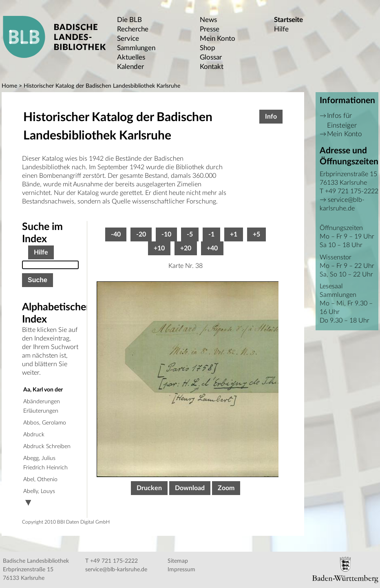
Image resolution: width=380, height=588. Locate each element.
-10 (166, 234)
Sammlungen (136, 48)
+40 (212, 248)
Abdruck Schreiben (47, 447)
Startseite (288, 20)
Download (190, 488)
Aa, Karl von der (43, 390)
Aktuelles (131, 57)
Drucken (149, 488)
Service (128, 39)
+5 (256, 234)
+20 (186, 248)
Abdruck (34, 435)
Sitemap (178, 561)
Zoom (226, 488)
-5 (190, 234)
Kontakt (212, 67)
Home (9, 86)
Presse (210, 29)
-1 (211, 234)
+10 (159, 248)
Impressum (181, 570)
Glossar (211, 57)
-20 (141, 234)
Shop (208, 48)
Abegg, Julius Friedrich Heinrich (45, 463)
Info (271, 117)
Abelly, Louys (39, 491)
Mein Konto (218, 39)
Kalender (130, 67)
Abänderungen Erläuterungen (42, 406)
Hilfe (281, 29)
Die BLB (129, 20)
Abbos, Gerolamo (45, 423)
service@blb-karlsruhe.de (116, 570)
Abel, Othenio (40, 480)
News (208, 20)
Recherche (133, 29)
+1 (234, 234)
